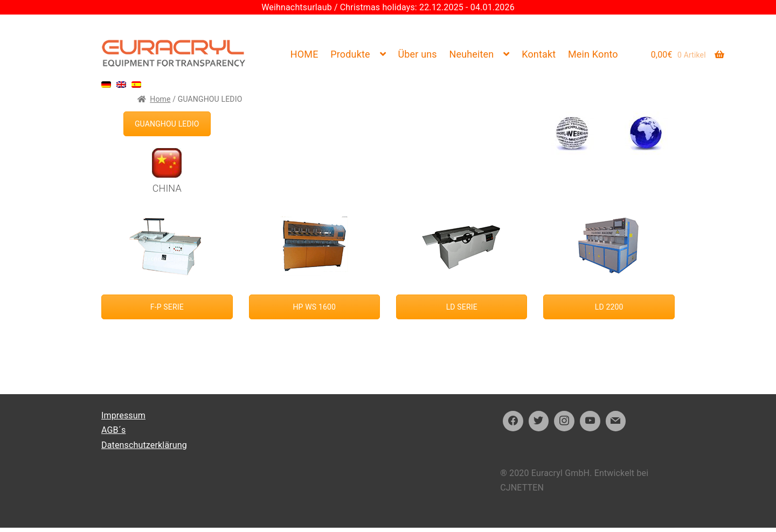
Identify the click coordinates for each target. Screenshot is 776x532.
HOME (304, 54)
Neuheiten (471, 54)
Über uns (417, 54)
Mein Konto (593, 54)
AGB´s (113, 430)
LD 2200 (609, 307)
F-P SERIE (167, 307)
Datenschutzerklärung (144, 445)
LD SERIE (462, 307)
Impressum (123, 415)
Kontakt (539, 54)
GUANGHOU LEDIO (167, 124)
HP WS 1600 (314, 307)
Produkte (350, 54)
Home (160, 99)
